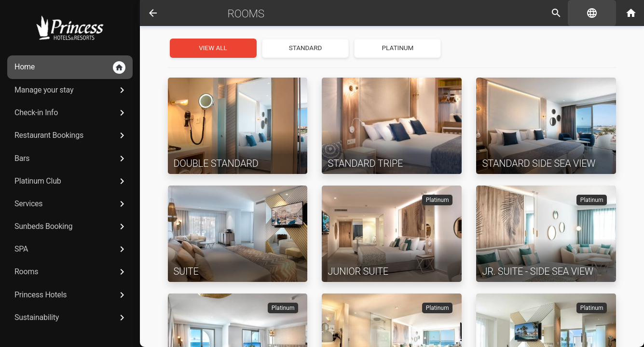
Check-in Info (71, 113)
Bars (71, 159)
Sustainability (71, 318)
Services (71, 204)
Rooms (71, 272)
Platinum (398, 48)
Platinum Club (71, 181)
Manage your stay (71, 90)
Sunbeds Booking (71, 227)
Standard (306, 48)
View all (213, 48)
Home (70, 67)
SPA (71, 249)
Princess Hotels (71, 295)
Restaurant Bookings (71, 135)
